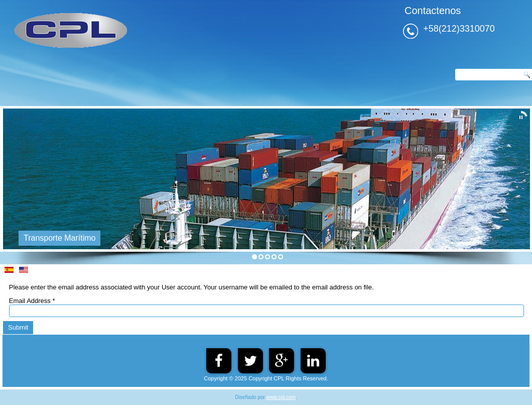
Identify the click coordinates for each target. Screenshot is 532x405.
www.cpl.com (281, 397)
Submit (18, 327)
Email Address (32, 301)
